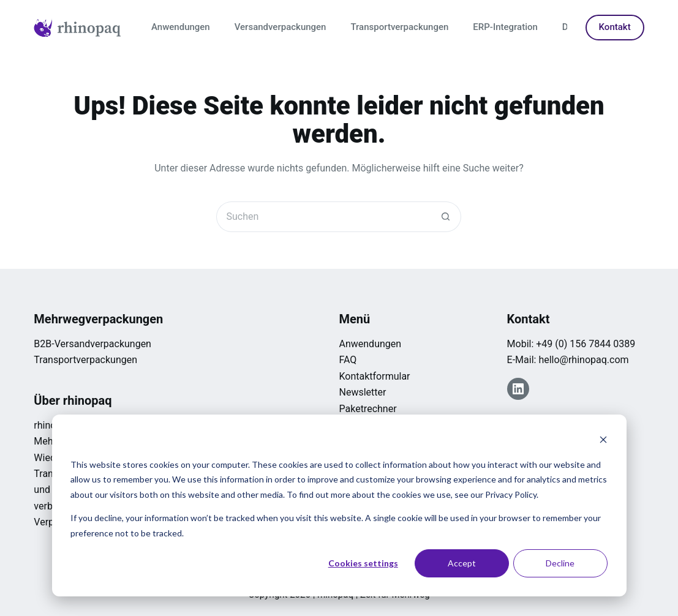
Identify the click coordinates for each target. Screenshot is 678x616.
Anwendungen (181, 27)
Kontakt (615, 27)
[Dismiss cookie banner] (603, 441)
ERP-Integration (505, 27)
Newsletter (362, 392)
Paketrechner (367, 409)
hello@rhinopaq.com (583, 360)
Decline (560, 563)
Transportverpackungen (399, 27)
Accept (462, 563)
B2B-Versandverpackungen (92, 344)
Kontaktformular (374, 376)
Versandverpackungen (281, 27)
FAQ (348, 360)
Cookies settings (363, 563)
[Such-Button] (446, 217)
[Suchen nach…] (323, 217)
